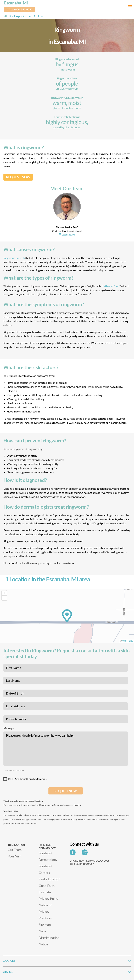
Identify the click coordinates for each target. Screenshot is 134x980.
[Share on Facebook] (73, 853)
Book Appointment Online (26, 16)
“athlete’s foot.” (111, 286)
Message (9, 728)
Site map (45, 925)
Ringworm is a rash (14, 258)
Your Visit (15, 856)
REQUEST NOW (18, 177)
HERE (130, 641)
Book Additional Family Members (27, 779)
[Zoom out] (4, 598)
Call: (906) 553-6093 (20, 9)
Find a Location (49, 879)
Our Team (15, 850)
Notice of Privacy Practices (45, 912)
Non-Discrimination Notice (49, 938)
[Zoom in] (4, 593)
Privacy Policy (49, 899)
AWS (124, 641)
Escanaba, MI (16, 3)
